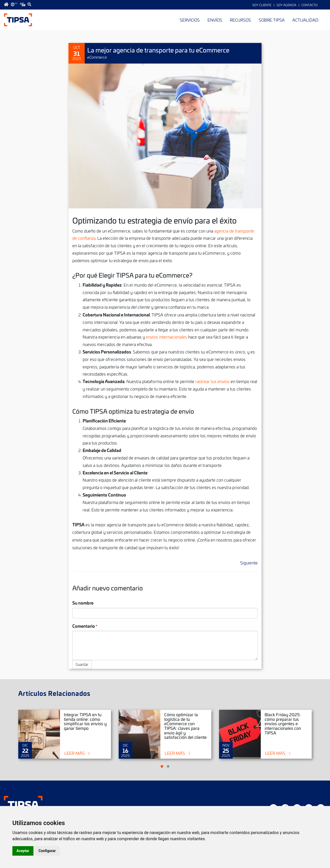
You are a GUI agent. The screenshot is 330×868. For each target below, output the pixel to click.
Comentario (84, 626)
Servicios (190, 20)
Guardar (82, 664)
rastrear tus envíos (212, 381)
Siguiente (249, 563)
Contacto (310, 5)
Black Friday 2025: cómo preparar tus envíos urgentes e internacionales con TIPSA (283, 723)
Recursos (240, 20)
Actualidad (305, 20)
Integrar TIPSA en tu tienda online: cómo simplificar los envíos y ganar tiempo (85, 721)
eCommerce (97, 57)
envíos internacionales (167, 337)
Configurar (47, 851)
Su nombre (83, 603)
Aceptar (23, 851)
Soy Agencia (286, 5)
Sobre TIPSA (272, 20)
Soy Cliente (262, 5)
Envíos (215, 20)
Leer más (75, 753)
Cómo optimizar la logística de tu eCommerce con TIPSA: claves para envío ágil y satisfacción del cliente (185, 726)
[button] (162, 766)
